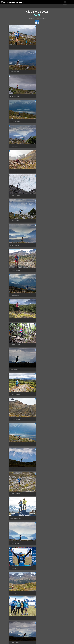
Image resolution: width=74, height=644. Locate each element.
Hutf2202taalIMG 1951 (15, 486)
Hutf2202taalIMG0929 (45, 340)
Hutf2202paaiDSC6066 (15, 71)
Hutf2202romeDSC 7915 (45, 266)
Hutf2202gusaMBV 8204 (16, 364)
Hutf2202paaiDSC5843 (45, 462)
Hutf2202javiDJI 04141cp (16, 584)
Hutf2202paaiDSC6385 (15, 169)
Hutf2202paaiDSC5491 (15, 291)
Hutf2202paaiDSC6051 (45, 46)
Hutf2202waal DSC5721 (15, 120)
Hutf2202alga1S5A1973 (15, 315)
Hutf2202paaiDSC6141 (45, 120)
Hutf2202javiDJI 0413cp (45, 95)
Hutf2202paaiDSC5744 (45, 560)
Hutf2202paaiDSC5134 (15, 340)
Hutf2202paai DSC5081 (45, 193)
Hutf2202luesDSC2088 (45, 413)
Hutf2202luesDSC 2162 (15, 560)
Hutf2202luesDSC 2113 (45, 486)
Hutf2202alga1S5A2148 (45, 633)
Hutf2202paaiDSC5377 (15, 389)
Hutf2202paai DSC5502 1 (16, 144)
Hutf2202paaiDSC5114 (45, 242)
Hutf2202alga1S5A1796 (15, 266)
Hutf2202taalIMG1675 (45, 389)
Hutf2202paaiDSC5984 (15, 633)
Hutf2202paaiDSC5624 (45, 71)
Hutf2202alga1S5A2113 (15, 462)
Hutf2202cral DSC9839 (15, 511)
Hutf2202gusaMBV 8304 (45, 511)
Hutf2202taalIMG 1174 (45, 437)
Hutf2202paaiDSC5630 (15, 242)
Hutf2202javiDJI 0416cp (15, 535)
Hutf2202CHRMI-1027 (15, 218)
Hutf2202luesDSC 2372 (45, 169)
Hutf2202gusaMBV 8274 (16, 608)
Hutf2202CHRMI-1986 (15, 193)
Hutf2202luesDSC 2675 (45, 364)
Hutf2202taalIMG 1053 (15, 437)
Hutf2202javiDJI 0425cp (45, 218)
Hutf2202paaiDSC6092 (15, 95)
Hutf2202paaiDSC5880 (15, 46)
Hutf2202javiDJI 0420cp (45, 144)
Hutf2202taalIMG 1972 (45, 291)
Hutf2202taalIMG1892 (15, 413)
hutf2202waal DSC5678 (45, 535)
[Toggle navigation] (65, 2)
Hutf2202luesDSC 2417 (45, 584)
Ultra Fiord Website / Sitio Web (37, 19)
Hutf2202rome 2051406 (45, 315)
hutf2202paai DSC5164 (45, 608)
